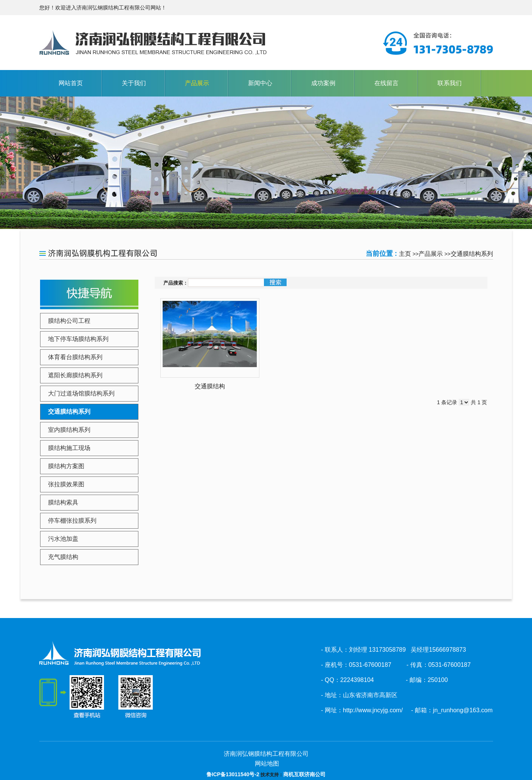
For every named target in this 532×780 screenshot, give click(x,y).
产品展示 (431, 254)
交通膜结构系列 (472, 254)
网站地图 (266, 764)
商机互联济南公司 (304, 774)
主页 (405, 254)
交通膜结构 (210, 386)
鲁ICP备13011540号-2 (233, 774)
